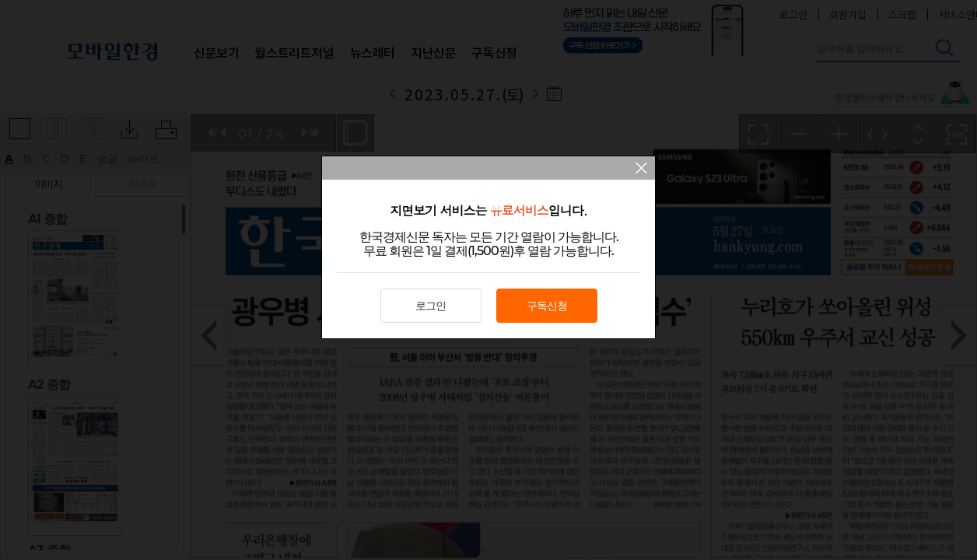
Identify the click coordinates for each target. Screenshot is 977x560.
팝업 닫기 (641, 170)
